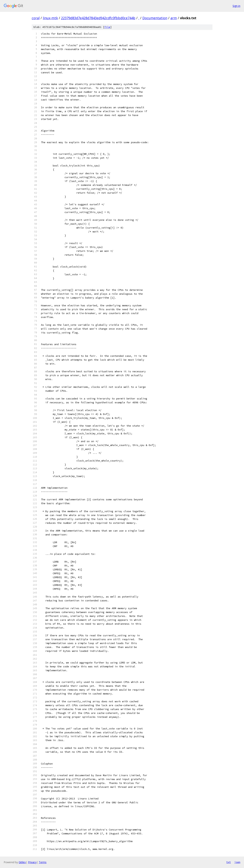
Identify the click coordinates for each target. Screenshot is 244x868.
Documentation (155, 18)
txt (229, 862)
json (237, 862)
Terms (43, 862)
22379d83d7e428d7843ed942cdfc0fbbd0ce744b (98, 18)
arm (174, 18)
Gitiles (22, 862)
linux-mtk (50, 18)
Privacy (32, 862)
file (107, 27)
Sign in (236, 6)
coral (36, 18)
